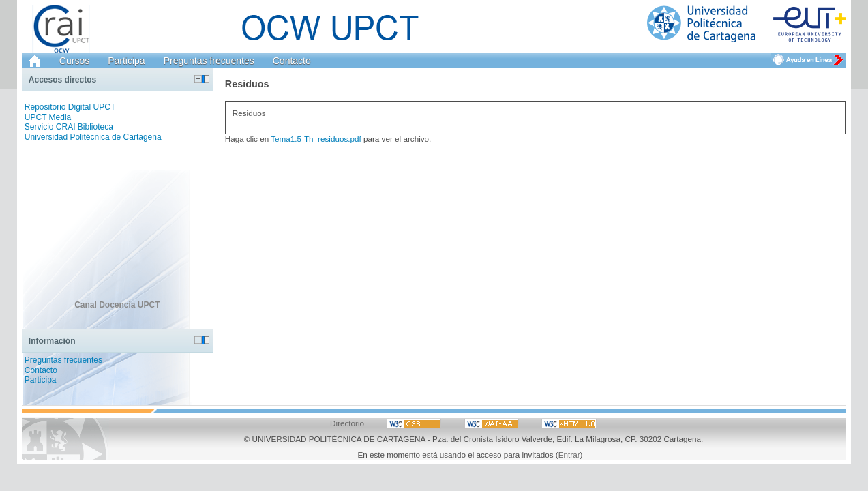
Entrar (569, 455)
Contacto (292, 61)
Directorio (347, 423)
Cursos (74, 61)
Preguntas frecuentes (209, 61)
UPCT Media (48, 117)
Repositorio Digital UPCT (70, 107)
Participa (126, 61)
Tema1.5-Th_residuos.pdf (316, 139)
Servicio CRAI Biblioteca (69, 127)
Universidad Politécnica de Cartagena (93, 137)
